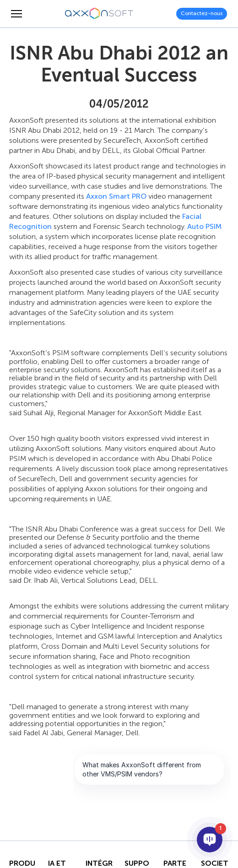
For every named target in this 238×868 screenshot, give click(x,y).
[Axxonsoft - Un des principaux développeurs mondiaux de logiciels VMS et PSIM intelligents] (99, 14)
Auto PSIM (204, 226)
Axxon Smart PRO (116, 196)
